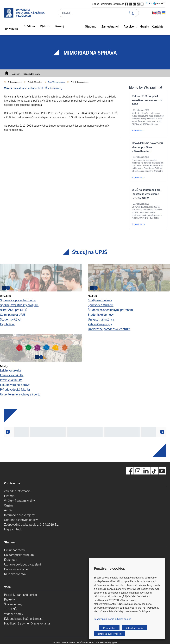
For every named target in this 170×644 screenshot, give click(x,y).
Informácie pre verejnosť (20, 515)
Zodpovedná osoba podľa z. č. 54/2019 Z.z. (32, 524)
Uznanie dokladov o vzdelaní (22, 564)
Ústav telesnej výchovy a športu (20, 394)
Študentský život (11, 319)
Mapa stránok (13, 529)
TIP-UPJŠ (10, 609)
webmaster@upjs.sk (108, 642)
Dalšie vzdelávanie (16, 569)
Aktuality (16, 74)
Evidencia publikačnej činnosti (24, 618)
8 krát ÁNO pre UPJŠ (14, 310)
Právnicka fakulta (11, 380)
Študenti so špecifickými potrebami (111, 310)
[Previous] (8, 432)
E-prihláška (7, 324)
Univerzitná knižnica (101, 319)
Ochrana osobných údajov (21, 520)
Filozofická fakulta (12, 375)
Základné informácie (17, 491)
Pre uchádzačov (14, 550)
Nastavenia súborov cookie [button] (110, 634)
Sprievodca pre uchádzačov (18, 300)
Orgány (9, 505)
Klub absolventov (15, 574)
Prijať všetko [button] (109, 628)
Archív (8, 510)
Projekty (9, 599)
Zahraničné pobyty (100, 324)
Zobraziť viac (139, 130)
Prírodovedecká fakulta (15, 389)
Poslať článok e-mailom (56, 82)
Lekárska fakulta (11, 370)
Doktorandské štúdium (19, 555)
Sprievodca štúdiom (101, 305)
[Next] (162, 432)
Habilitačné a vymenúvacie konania (27, 623)
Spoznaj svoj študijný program (19, 305)
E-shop (96, 4)
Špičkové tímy (13, 604)
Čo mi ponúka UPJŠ (13, 314)
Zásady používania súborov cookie (112, 619)
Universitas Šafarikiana (113, 4)
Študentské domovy (101, 314)
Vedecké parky (14, 614)
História (9, 496)
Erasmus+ (11, 559)
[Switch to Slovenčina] (154, 13)
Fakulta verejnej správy (15, 385)
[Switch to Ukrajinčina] (164, 13)
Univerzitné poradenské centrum (109, 329)
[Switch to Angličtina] (159, 13)
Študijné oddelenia (100, 300)
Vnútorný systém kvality (19, 500)
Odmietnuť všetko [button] (134, 628)
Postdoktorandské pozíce (20, 594)
